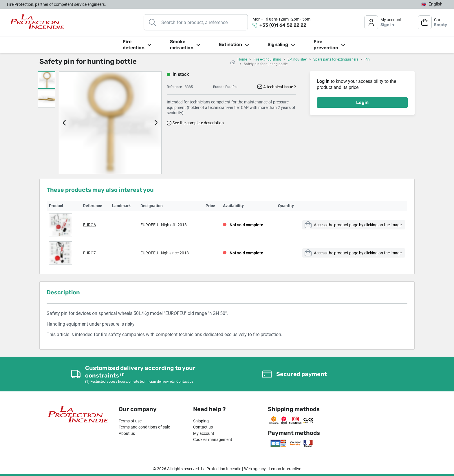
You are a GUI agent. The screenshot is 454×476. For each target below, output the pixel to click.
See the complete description (198, 123)
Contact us (203, 427)
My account (204, 433)
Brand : (219, 87)
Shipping (201, 421)
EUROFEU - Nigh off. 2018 (164, 225)
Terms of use (130, 421)
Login (362, 102)
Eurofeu (231, 87)
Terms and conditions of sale (144, 427)
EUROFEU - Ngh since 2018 (165, 253)
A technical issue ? (280, 87)
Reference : (175, 87)
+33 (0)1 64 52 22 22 (283, 25)
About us (127, 433)
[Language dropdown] (432, 4)
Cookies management (213, 439)
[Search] (196, 22)
